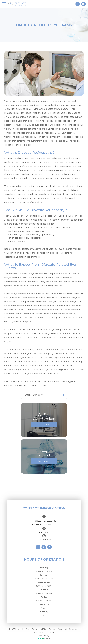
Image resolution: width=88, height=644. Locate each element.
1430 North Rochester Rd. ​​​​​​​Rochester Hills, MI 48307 (44, 523)
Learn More (43, 424)
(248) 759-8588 (44, 540)
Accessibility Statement (68, 629)
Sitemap (51, 632)
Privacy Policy (40, 632)
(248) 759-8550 (44, 532)
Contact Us (43, 461)
